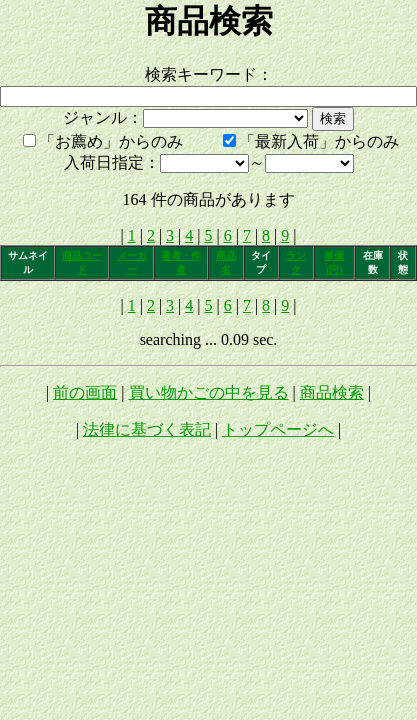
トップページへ (278, 429)
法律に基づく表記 (147, 429)
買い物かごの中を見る (209, 392)
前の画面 (85, 392)
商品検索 (332, 392)
